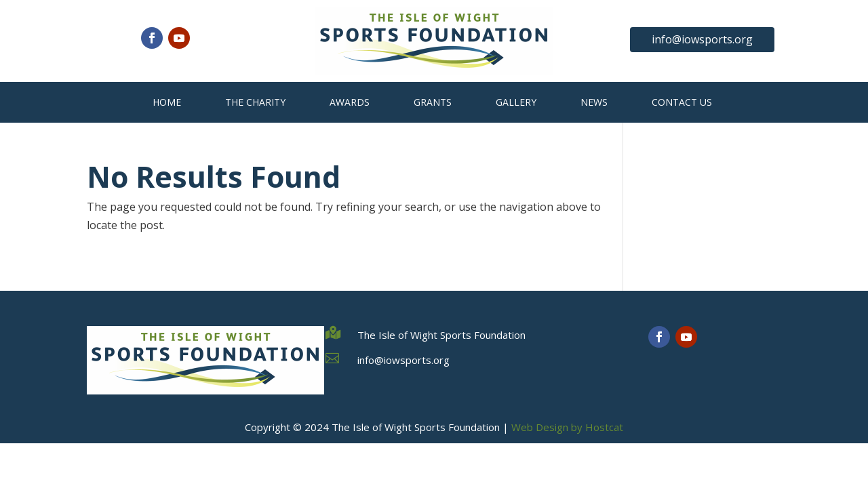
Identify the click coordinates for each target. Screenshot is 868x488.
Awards (350, 102)
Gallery (516, 102)
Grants (433, 102)
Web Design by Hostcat (567, 427)
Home (167, 102)
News (594, 102)
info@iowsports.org (702, 39)
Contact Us (682, 102)
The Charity (255, 102)
